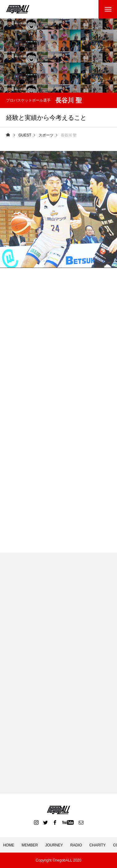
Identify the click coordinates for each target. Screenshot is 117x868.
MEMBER (30, 845)
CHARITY (98, 845)
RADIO (76, 845)
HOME (9, 845)
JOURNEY (54, 845)
